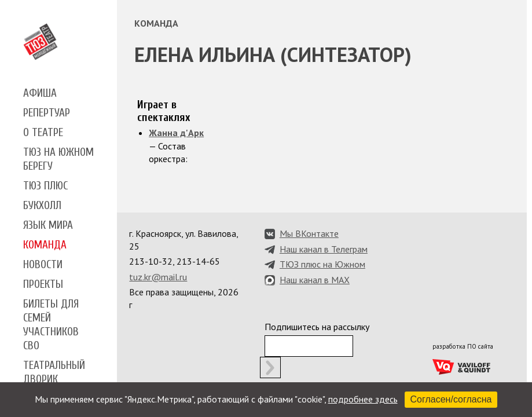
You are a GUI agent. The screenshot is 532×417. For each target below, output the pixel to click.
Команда (45, 245)
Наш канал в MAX (315, 280)
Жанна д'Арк (176, 133)
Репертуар (47, 113)
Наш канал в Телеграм (324, 249)
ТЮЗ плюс (45, 186)
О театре (43, 133)
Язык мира (48, 225)
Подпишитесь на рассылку (317, 327)
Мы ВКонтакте (309, 233)
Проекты (43, 284)
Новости (43, 265)
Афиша (40, 93)
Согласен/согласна (451, 399)
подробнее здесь (363, 399)
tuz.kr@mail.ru (158, 277)
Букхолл (42, 206)
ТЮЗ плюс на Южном (322, 264)
